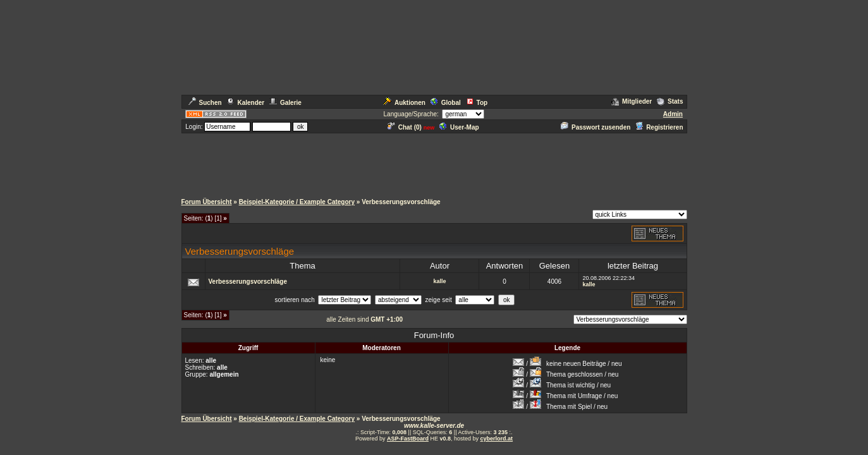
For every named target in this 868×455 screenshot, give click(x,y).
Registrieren (659, 127)
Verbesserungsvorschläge (248, 282)
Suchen (205, 103)
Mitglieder (632, 101)
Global (446, 103)
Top (477, 103)
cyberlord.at (497, 439)
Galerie (285, 103)
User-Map (459, 127)
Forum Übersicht (207, 202)
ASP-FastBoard (408, 439)
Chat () (405, 127)
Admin (673, 114)
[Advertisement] (434, 163)
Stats (670, 101)
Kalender (245, 103)
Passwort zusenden (596, 127)
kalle (439, 281)
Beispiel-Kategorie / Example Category (297, 202)
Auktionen (404, 103)
